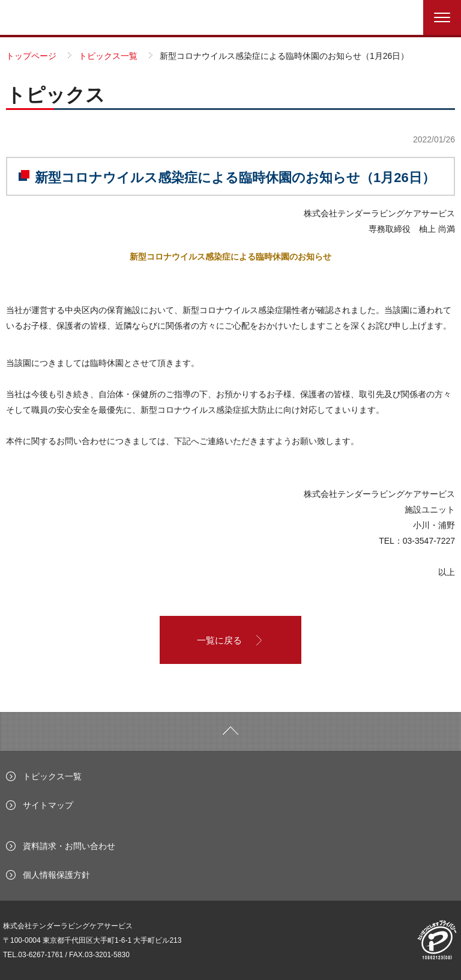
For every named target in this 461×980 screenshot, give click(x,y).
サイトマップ (48, 805)
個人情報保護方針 (56, 875)
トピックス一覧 (52, 776)
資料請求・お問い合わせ (69, 846)
